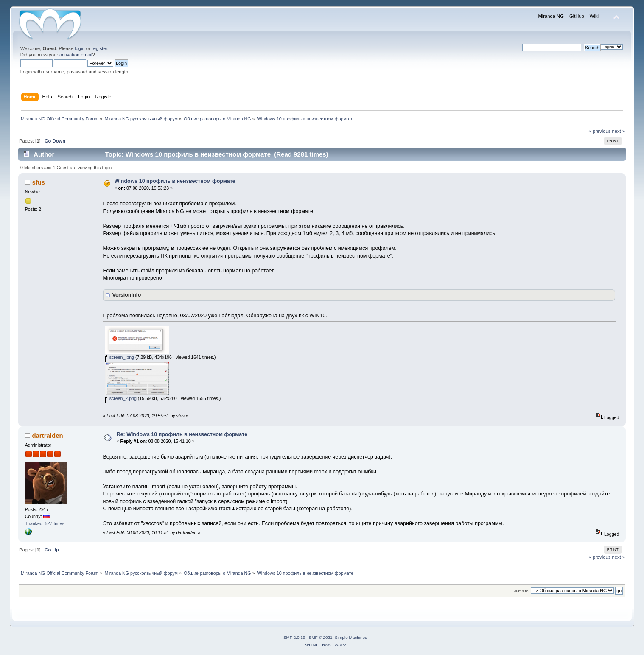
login (80, 48)
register (99, 48)
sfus (38, 182)
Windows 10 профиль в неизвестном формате (175, 181)
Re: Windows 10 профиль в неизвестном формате (182, 434)
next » (618, 131)
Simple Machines (351, 637)
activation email (76, 55)
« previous (600, 131)
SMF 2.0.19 (294, 637)
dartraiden (47, 435)
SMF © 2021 (321, 637)
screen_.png (120, 357)
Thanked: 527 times (45, 523)
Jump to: (522, 591)
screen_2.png (121, 398)
